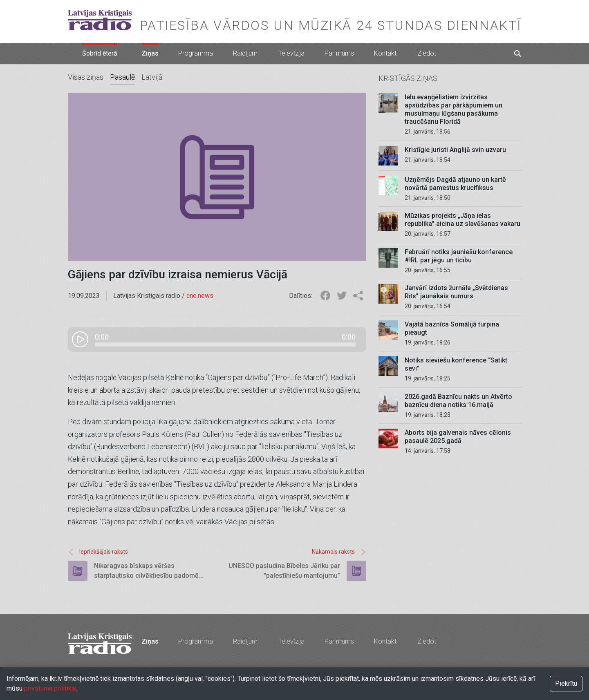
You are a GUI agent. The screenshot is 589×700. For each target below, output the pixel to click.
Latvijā (152, 77)
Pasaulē (122, 77)
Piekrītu (566, 683)
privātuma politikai (50, 688)
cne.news (200, 296)
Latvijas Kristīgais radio (100, 20)
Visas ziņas (86, 77)
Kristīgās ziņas (408, 78)
